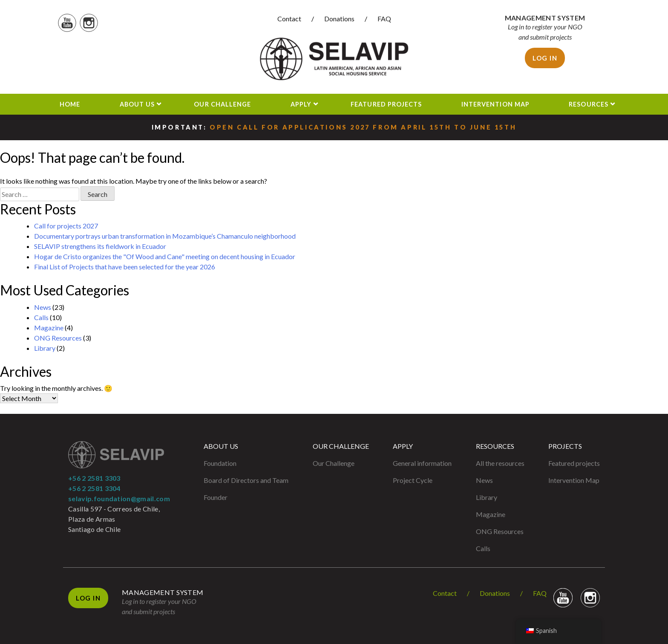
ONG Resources (58, 338)
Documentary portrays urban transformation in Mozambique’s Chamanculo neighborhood (165, 236)
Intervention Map (495, 104)
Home (70, 104)
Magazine (49, 328)
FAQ (384, 19)
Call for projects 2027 (66, 226)
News (43, 307)
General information (422, 463)
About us (137, 104)
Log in (545, 58)
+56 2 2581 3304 (94, 488)
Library (45, 348)
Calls (41, 317)
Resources (589, 104)
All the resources (500, 463)
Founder (216, 497)
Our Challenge (222, 104)
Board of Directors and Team (246, 480)
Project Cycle (413, 480)
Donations (339, 19)
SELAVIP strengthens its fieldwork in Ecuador (100, 246)
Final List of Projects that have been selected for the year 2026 (125, 267)
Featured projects (386, 104)
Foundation (220, 463)
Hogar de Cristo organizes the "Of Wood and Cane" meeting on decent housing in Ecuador (165, 256)
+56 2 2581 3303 (94, 478)
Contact (289, 19)
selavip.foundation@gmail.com (119, 498)
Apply (301, 104)
